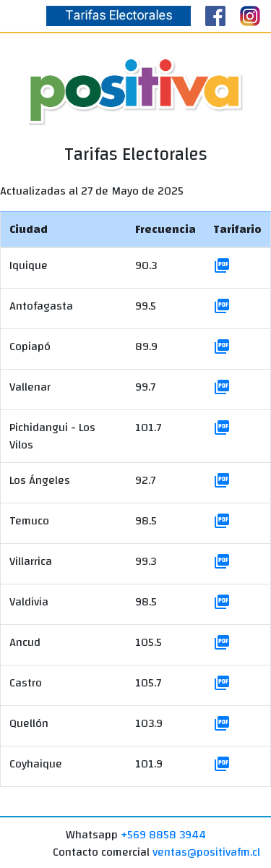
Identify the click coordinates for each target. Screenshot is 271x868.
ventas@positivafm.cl (206, 852)
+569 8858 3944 (163, 835)
